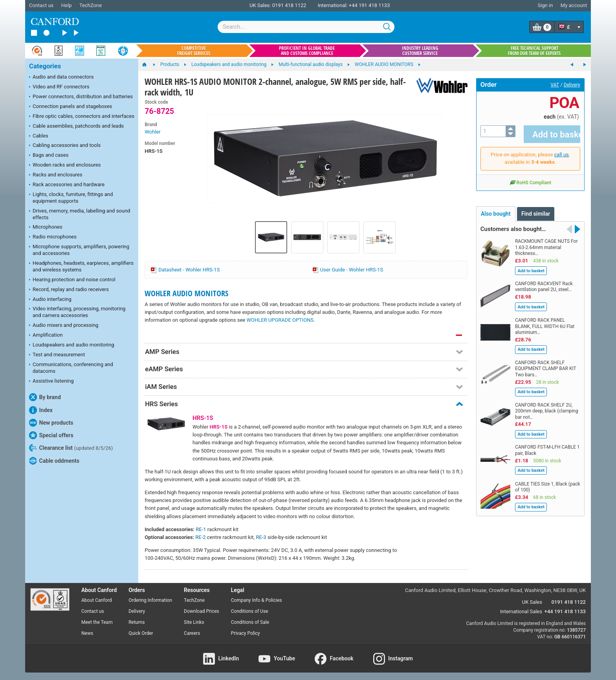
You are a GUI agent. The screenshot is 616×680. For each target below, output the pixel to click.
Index (41, 410)
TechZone (91, 5)
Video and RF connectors (59, 87)
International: (333, 5)
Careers (192, 633)
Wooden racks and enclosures (65, 165)
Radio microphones (53, 237)
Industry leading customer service (420, 51)
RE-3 (261, 537)
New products (51, 423)
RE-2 (200, 537)
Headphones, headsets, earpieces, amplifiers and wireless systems (81, 266)
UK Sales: (260, 5)
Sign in (545, 5)
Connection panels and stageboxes (71, 107)
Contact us (41, 5)
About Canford (97, 600)
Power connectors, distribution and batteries (81, 97)
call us (562, 149)
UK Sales (532, 602)
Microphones (46, 227)
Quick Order (141, 633)
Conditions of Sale (250, 622)
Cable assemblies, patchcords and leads (76, 126)
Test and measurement (57, 355)
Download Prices (202, 611)
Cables (39, 136)
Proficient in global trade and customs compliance (307, 51)
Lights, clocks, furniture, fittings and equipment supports (71, 198)
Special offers (51, 435)
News (87, 633)
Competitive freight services (194, 51)
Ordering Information (150, 600)
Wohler (152, 132)
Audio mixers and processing (64, 326)
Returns (137, 622)
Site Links (194, 622)
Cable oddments (54, 461)
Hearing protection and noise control (72, 280)
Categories (45, 66)
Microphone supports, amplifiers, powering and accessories (79, 250)
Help (67, 5)
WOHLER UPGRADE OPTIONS (280, 320)
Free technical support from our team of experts (534, 51)
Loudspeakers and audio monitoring (72, 345)
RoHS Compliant (530, 176)
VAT (555, 85)
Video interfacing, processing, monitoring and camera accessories (77, 312)
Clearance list (71, 448)
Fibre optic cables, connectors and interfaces (82, 117)
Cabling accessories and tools (65, 146)
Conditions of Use (250, 611)
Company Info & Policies (257, 600)
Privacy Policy (246, 633)
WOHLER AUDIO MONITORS (186, 293)
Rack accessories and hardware (67, 185)
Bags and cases (49, 156)
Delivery (572, 85)
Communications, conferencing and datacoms (71, 368)
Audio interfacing (50, 300)
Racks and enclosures (56, 175)
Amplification (46, 335)
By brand (45, 397)
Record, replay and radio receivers (69, 290)
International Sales (521, 611)
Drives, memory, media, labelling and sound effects (80, 214)
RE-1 (201, 529)
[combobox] (306, 27)
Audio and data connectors (61, 77)
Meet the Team (97, 622)
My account (574, 5)
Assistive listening (51, 381)
